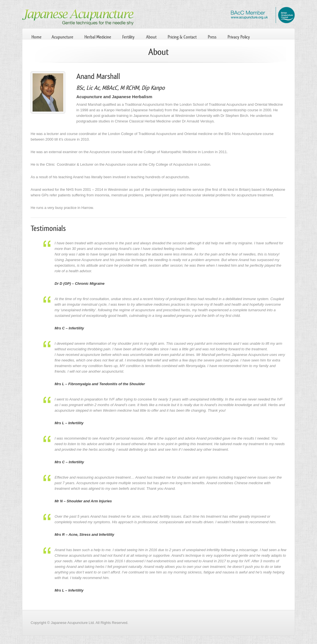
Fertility (128, 37)
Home (36, 37)
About (151, 37)
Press (212, 37)
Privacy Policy (239, 37)
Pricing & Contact (182, 37)
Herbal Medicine (98, 37)
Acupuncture (62, 37)
